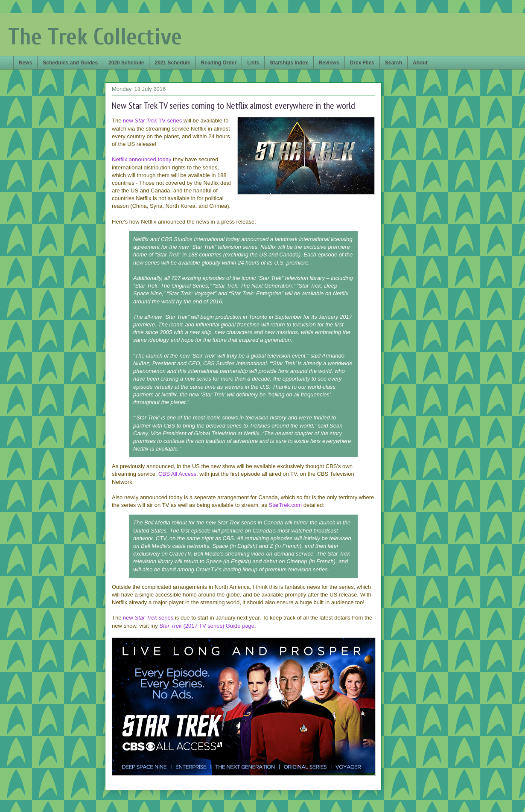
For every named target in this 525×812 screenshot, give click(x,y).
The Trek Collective (95, 37)
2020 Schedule (126, 63)
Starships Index (289, 63)
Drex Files (362, 63)
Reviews (329, 63)
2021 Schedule (172, 63)
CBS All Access (177, 474)
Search (394, 63)
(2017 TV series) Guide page (207, 626)
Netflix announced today (141, 159)
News (25, 63)
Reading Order (219, 63)
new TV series (152, 121)
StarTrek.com (286, 505)
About (420, 63)
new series (148, 618)
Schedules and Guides (70, 63)
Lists (253, 63)
